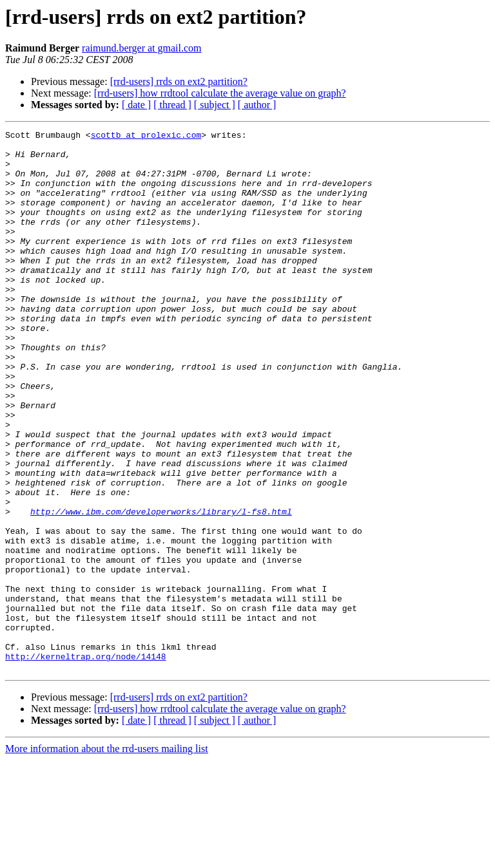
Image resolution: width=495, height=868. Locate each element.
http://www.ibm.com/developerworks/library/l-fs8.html (161, 589)
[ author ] (257, 105)
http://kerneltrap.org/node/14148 (86, 762)
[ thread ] (172, 105)
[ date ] (136, 105)
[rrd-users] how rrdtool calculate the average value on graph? (220, 93)
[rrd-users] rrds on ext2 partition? (179, 81)
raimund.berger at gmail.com (141, 48)
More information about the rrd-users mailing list (107, 857)
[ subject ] (215, 105)
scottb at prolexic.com (146, 137)
